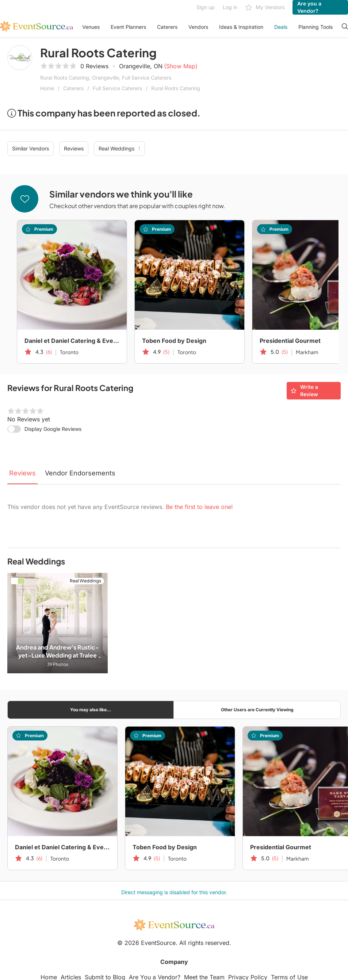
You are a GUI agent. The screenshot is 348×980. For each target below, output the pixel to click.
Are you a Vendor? (309, 7)
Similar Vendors (30, 148)
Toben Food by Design (174, 341)
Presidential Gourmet (281, 847)
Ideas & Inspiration (241, 27)
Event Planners (128, 27)
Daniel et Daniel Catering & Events (72, 341)
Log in (230, 7)
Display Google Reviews (53, 429)
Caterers (167, 27)
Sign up (206, 7)
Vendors (198, 27)
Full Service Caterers (117, 88)
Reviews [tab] (22, 473)
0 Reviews (94, 66)
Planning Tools (316, 27)
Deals (281, 27)
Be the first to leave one (198, 507)
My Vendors (265, 7)
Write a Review (304, 391)
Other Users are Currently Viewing (257, 710)
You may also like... (91, 710)
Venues (91, 27)
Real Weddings (119, 149)
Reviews (74, 148)
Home (47, 88)
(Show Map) (181, 66)
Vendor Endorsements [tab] (80, 473)
